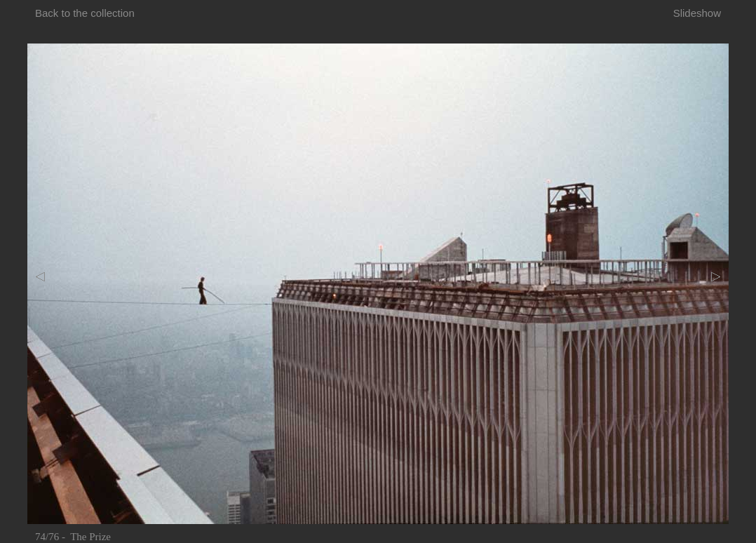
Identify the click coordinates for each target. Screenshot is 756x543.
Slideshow (697, 13)
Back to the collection (85, 13)
